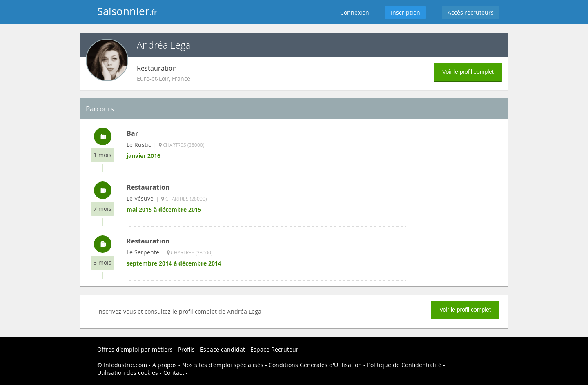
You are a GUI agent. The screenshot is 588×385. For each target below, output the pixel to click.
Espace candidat (223, 349)
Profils (186, 349)
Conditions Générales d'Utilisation (315, 365)
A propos (165, 365)
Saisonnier (127, 11)
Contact (174, 373)
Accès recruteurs (471, 12)
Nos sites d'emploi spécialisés (223, 365)
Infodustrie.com (125, 365)
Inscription (405, 12)
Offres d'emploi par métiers (135, 349)
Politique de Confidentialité (404, 365)
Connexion (355, 12)
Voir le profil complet (468, 72)
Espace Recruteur (274, 349)
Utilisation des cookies (128, 373)
